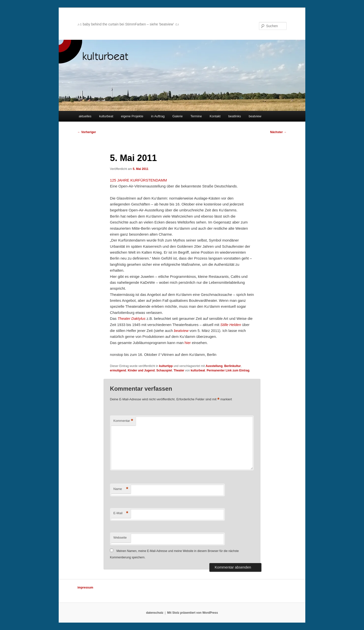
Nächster (278, 132)
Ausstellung (214, 366)
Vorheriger (87, 132)
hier (188, 343)
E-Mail (121, 513)
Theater (179, 370)
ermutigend (118, 370)
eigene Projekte (132, 116)
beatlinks (235, 116)
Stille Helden (231, 325)
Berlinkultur (232, 366)
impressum (85, 588)
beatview (255, 116)
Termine (196, 116)
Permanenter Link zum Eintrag (228, 370)
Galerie (178, 116)
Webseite (120, 538)
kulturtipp (166, 366)
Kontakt (215, 116)
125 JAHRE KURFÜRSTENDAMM (138, 180)
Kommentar (123, 421)
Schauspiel (164, 370)
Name (121, 489)
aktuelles (85, 116)
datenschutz (155, 613)
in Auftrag (158, 116)
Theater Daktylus (132, 318)
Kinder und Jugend (141, 370)
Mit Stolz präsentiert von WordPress (193, 613)
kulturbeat (106, 116)
